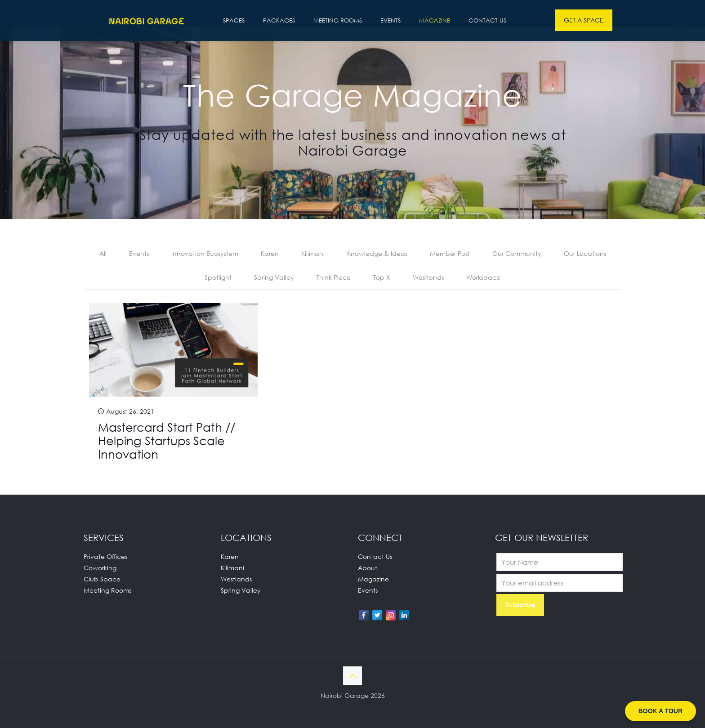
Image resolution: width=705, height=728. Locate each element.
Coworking (100, 568)
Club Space (102, 579)
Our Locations (585, 253)
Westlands (428, 277)
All (103, 253)
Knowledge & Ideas (377, 253)
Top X (382, 277)
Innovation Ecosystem (205, 253)
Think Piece (334, 277)
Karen (270, 253)
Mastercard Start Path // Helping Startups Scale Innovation (167, 441)
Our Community (517, 253)
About (368, 568)
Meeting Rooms (107, 590)
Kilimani (313, 253)
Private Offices (105, 556)
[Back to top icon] (352, 676)
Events (139, 253)
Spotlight (218, 277)
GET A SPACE (584, 20)
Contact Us (375, 556)
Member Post (450, 253)
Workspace (483, 277)
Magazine (373, 579)
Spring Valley (274, 277)
